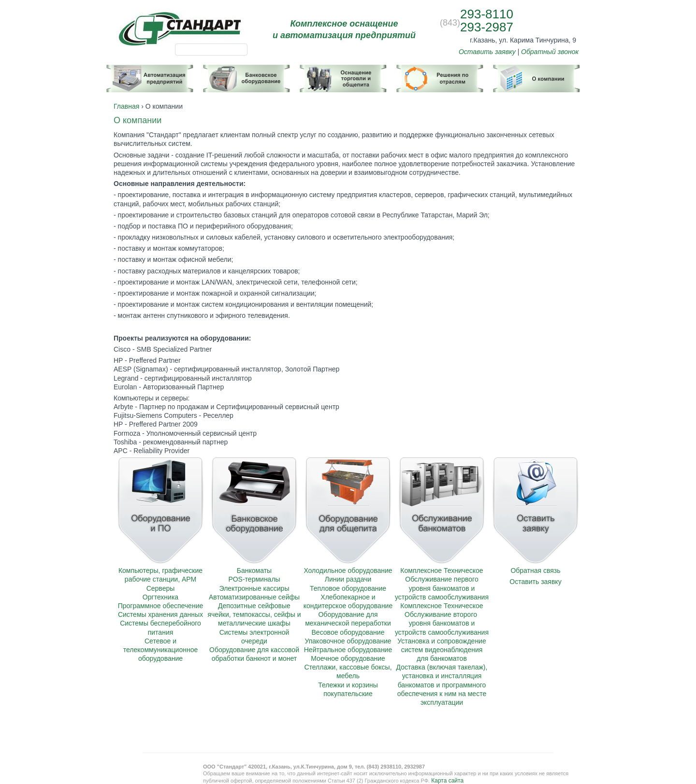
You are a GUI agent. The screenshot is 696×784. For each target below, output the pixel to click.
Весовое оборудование (348, 632)
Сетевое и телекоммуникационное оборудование (160, 650)
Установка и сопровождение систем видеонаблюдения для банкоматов (442, 650)
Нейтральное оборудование (348, 650)
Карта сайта (447, 781)
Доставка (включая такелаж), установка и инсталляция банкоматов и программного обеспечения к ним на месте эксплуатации (442, 685)
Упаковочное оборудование (348, 641)
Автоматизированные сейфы (254, 597)
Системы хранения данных (160, 614)
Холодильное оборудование (348, 570)
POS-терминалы (254, 579)
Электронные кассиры (254, 588)
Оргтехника (160, 597)
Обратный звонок (550, 52)
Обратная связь (535, 570)
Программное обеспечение (161, 606)
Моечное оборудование (348, 658)
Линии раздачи (348, 579)
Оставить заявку (487, 52)
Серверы (161, 588)
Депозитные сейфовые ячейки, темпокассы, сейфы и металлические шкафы (254, 614)
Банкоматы (254, 570)
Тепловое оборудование (348, 588)
